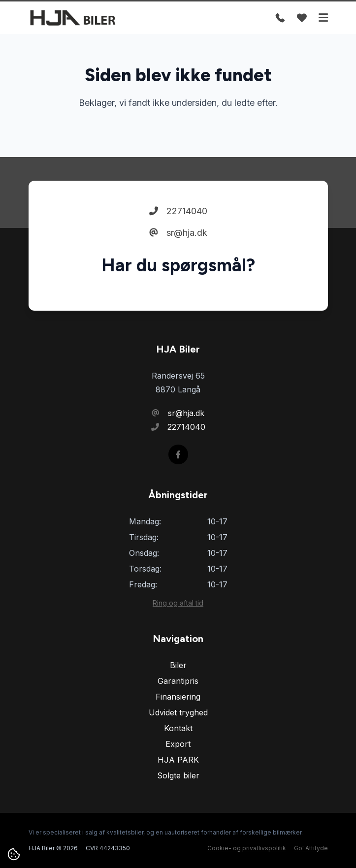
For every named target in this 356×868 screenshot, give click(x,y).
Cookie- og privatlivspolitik (247, 848)
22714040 (178, 211)
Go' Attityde (311, 848)
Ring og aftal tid (178, 603)
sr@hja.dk (178, 233)
